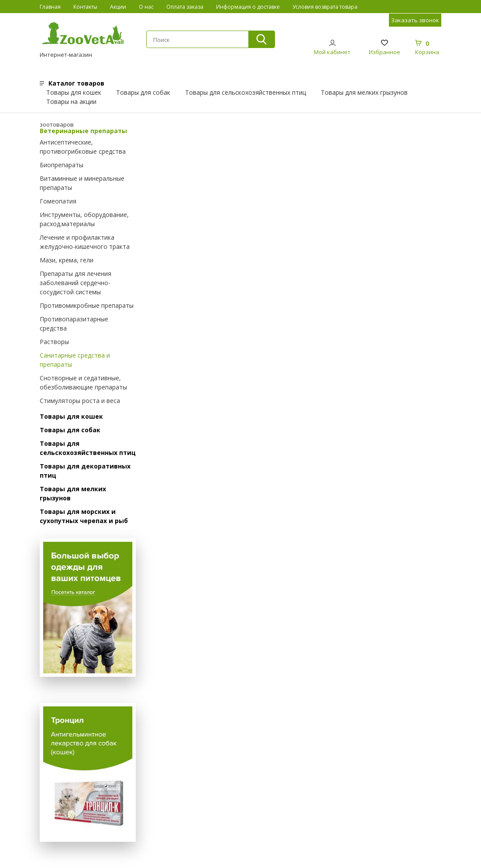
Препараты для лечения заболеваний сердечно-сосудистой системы (76, 283)
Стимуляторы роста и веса (80, 401)
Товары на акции (71, 102)
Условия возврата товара (325, 7)
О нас (146, 7)
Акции (118, 7)
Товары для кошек (74, 92)
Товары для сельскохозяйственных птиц (246, 92)
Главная (50, 7)
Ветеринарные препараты (83, 131)
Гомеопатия (58, 201)
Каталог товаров (76, 83)
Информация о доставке (248, 7)
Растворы (54, 342)
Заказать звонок (415, 20)
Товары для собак (143, 92)
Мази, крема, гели (67, 260)
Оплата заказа (185, 7)
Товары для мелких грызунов (364, 92)
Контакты (85, 7)
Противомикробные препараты (87, 305)
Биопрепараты (62, 165)
